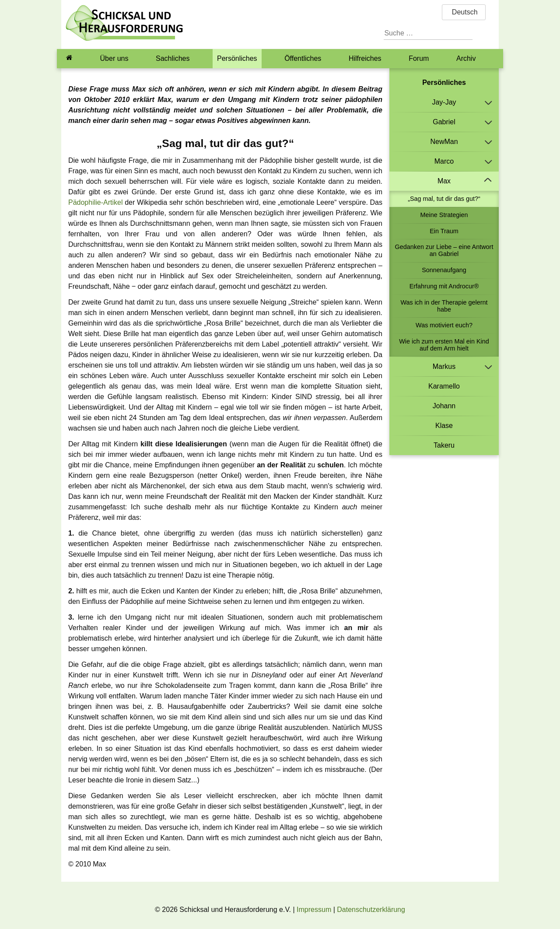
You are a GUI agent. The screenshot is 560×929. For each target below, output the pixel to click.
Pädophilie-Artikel (96, 202)
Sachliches (173, 58)
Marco (444, 161)
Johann (444, 406)
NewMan (444, 142)
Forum (419, 58)
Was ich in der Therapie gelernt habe (444, 306)
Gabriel (444, 122)
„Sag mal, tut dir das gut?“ (444, 199)
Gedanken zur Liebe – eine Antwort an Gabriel (444, 250)
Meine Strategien (444, 215)
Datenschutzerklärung (371, 910)
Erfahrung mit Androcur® (444, 286)
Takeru (444, 445)
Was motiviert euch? (444, 325)
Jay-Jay (444, 102)
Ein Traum (444, 231)
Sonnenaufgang (444, 270)
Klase (444, 426)
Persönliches (237, 58)
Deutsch (464, 12)
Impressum (314, 910)
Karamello (444, 386)
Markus (444, 366)
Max (444, 181)
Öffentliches (303, 58)
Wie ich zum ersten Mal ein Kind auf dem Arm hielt (444, 345)
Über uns (114, 58)
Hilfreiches (365, 58)
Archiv (466, 58)
